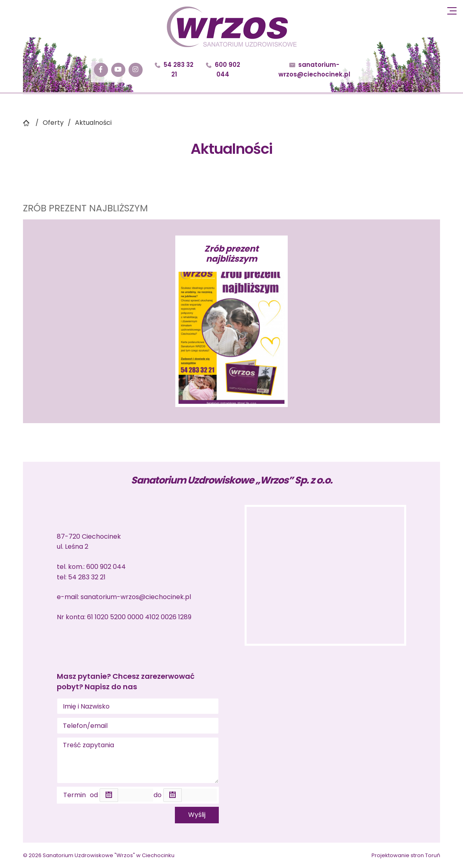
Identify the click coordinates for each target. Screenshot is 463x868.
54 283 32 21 (174, 69)
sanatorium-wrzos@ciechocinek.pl (314, 69)
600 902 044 (223, 69)
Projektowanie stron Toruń (406, 855)
